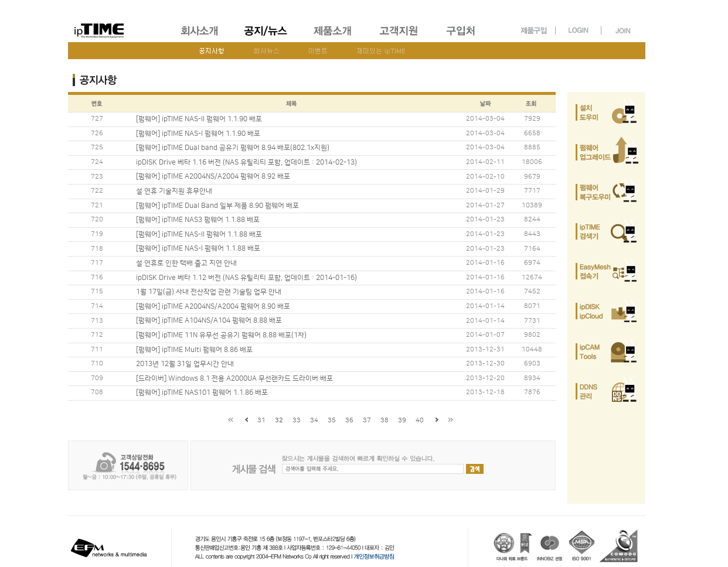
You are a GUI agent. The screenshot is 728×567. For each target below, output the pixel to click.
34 (314, 421)
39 (402, 421)
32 (279, 421)
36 (349, 421)
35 (332, 421)
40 (420, 421)
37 (367, 421)
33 (297, 421)
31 (261, 421)
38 (385, 421)
